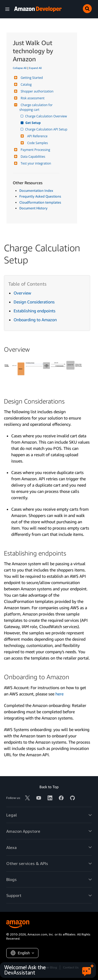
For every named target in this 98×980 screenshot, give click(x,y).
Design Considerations (34, 302)
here (59, 694)
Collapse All (20, 68)
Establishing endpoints (34, 311)
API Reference (37, 136)
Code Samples (37, 143)
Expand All (35, 68)
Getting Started (31, 78)
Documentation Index (36, 190)
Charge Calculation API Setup (47, 129)
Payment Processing (35, 150)
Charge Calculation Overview (46, 116)
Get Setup (33, 123)
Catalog (25, 85)
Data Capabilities (32, 157)
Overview (22, 293)
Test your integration (35, 163)
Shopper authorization (36, 91)
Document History (33, 208)
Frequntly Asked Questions (40, 196)
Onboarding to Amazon (35, 320)
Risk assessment (32, 98)
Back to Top (49, 787)
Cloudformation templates (40, 202)
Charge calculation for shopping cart (36, 107)
